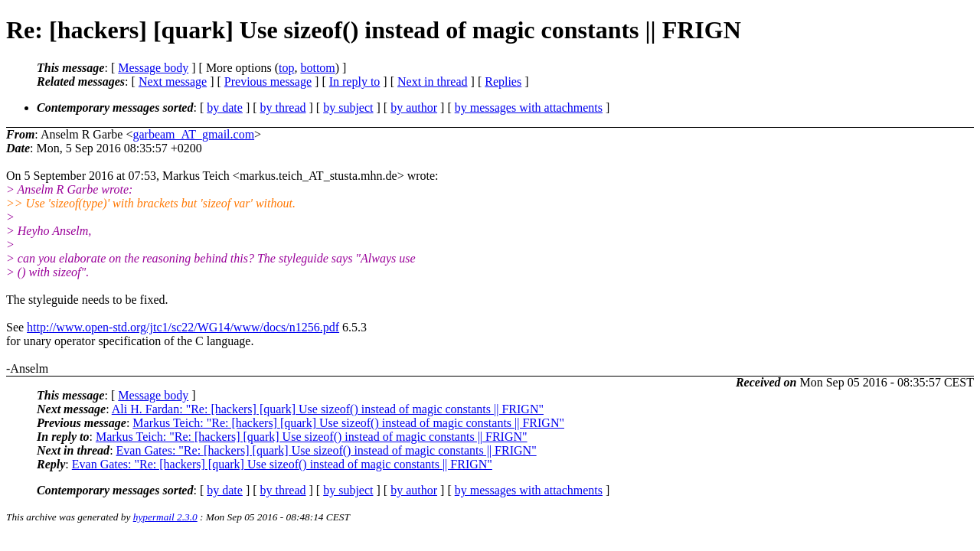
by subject (348, 108)
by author (414, 108)
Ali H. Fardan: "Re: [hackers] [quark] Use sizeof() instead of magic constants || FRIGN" (328, 409)
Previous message (268, 82)
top (286, 68)
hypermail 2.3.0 (165, 517)
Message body (153, 68)
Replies (503, 82)
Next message (173, 82)
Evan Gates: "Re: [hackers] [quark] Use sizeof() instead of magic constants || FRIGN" (327, 450)
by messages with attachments (529, 108)
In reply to (355, 82)
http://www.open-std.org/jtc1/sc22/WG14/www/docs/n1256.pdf (183, 327)
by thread (283, 108)
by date (225, 108)
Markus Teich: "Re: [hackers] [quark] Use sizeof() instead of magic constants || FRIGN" (348, 423)
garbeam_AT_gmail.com (193, 134)
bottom (317, 68)
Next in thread (433, 82)
